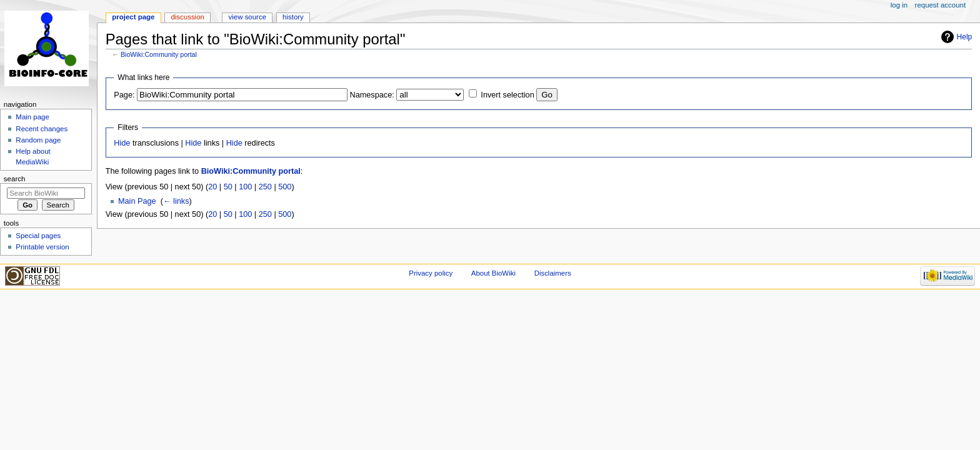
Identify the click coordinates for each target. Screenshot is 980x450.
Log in (899, 5)
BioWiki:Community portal (159, 54)
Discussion (187, 17)
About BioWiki (493, 273)
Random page (38, 140)
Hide (122, 143)
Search (15, 179)
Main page (32, 117)
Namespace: (372, 95)
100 (245, 187)
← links (176, 201)
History (293, 17)
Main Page (137, 201)
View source (247, 17)
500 (285, 187)
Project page (133, 17)
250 (265, 187)
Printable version (42, 247)
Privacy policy (431, 273)
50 (228, 187)
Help (965, 37)
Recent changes (42, 129)
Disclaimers (553, 273)
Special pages (38, 236)
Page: (124, 95)
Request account (941, 5)
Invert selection (507, 95)
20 (212, 187)
